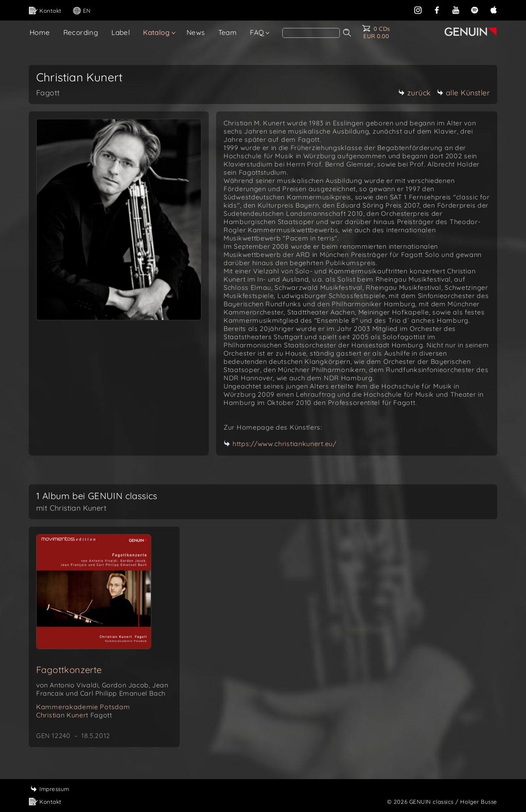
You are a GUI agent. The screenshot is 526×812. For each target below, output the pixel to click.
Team (228, 32)
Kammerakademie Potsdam (83, 707)
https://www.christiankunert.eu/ (285, 444)
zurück (415, 93)
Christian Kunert (74, 715)
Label (121, 32)
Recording (81, 32)
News (196, 32)
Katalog (156, 32)
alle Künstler (464, 93)
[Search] (311, 33)
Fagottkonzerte (69, 670)
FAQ (257, 32)
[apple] (494, 9)
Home (40, 32)
